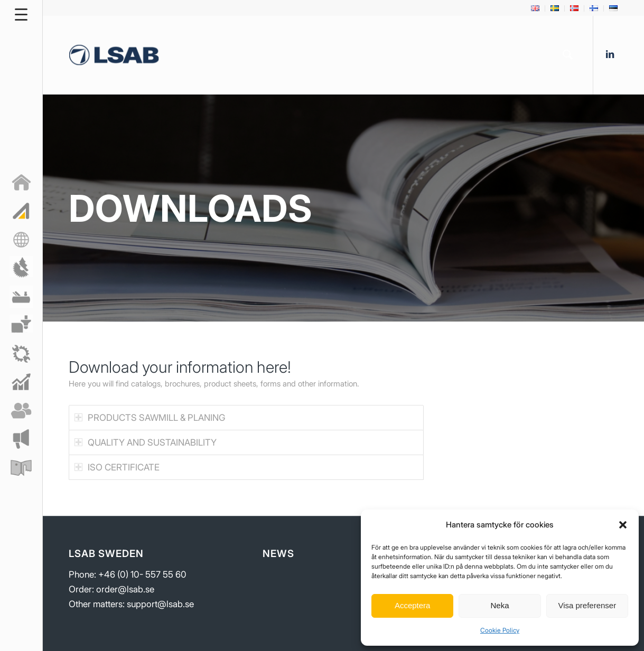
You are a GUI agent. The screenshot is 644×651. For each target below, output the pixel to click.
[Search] (568, 55)
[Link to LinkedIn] (610, 54)
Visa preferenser (587, 605)
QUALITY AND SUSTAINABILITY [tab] (146, 442)
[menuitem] (535, 8)
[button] (623, 525)
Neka (500, 605)
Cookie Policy (500, 630)
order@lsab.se (125, 589)
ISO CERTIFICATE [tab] (117, 467)
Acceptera (413, 605)
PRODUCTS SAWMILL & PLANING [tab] (150, 418)
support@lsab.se (160, 604)
